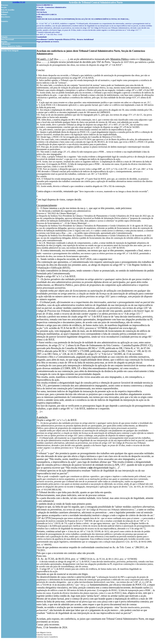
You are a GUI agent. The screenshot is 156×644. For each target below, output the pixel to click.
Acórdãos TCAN (19, 2)
